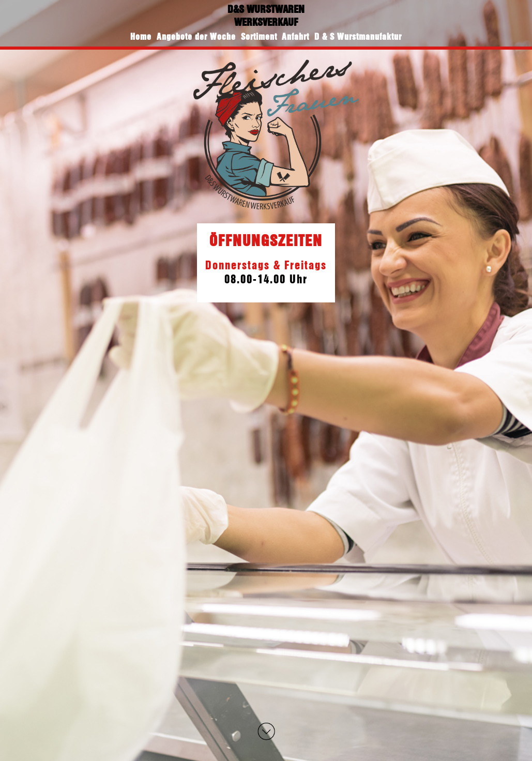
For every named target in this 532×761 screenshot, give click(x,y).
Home (141, 36)
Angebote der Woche (196, 36)
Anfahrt (295, 36)
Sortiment (259, 36)
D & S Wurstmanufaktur (358, 36)
